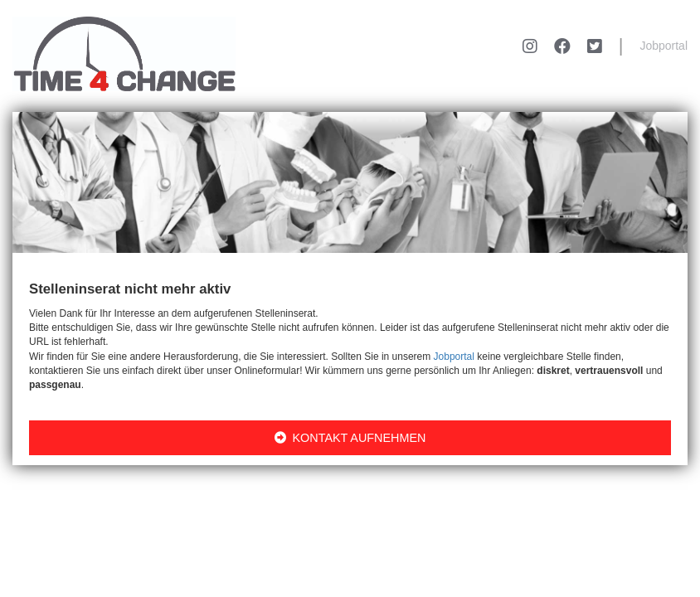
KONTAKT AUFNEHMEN (350, 438)
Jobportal (664, 46)
